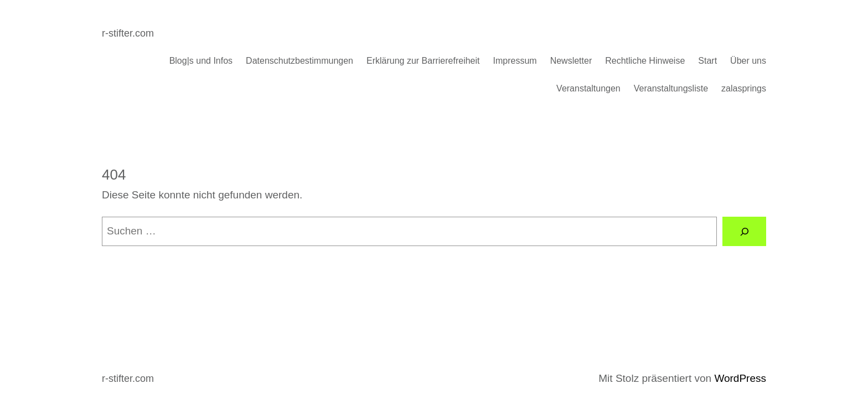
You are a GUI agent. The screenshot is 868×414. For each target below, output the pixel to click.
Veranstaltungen (588, 88)
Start (707, 61)
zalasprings (744, 88)
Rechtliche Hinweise (645, 61)
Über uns (748, 61)
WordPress (740, 378)
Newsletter (571, 61)
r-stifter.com (128, 33)
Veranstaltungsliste (671, 88)
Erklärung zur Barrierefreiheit (423, 61)
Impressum (515, 61)
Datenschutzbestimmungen (299, 61)
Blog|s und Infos (201, 61)
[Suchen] (744, 231)
